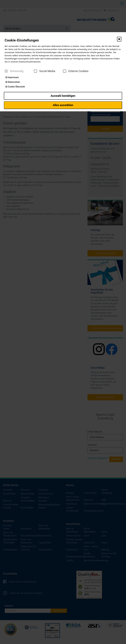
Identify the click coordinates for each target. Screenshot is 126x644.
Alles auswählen (63, 105)
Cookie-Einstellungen (22, 40)
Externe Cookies (76, 71)
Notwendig (14, 71)
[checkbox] (6, 71)
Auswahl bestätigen (63, 96)
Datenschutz (13, 82)
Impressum (12, 77)
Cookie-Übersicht (15, 87)
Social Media (45, 71)
